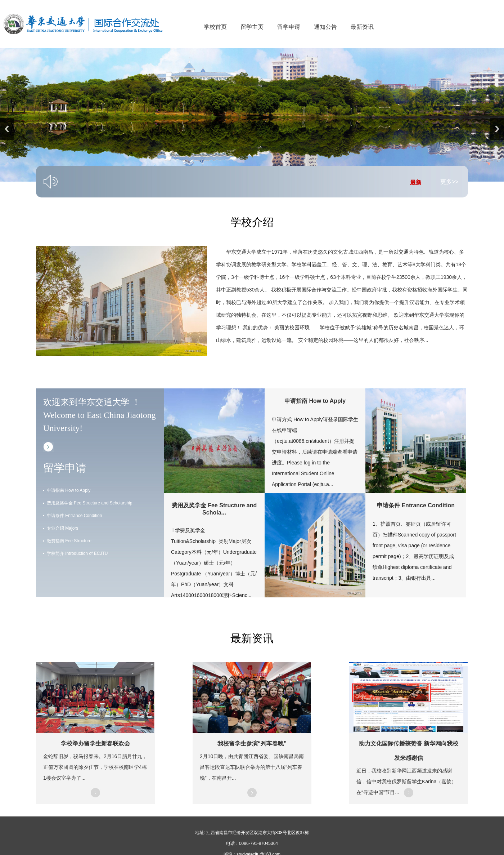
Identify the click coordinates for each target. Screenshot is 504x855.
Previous (7, 129)
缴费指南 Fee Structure (69, 541)
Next (497, 129)
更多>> (449, 182)
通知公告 (325, 27)
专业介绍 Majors (62, 528)
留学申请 (289, 27)
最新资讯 (362, 27)
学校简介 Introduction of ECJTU (77, 553)
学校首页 (215, 27)
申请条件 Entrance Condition (74, 516)
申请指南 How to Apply (69, 490)
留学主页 (252, 27)
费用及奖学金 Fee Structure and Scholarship (89, 503)
